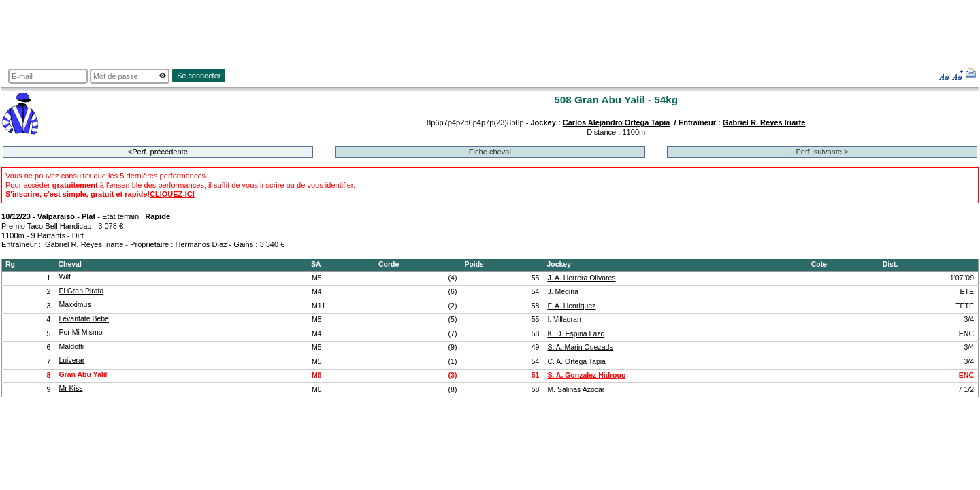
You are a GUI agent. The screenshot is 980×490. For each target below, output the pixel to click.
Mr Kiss (70, 388)
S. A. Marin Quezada (580, 347)
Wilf (64, 277)
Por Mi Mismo (80, 332)
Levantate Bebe (83, 319)
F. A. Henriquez (571, 306)
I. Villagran (564, 320)
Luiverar (71, 360)
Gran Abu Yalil (83, 375)
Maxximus (75, 305)
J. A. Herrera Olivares (581, 278)
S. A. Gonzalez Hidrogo (586, 375)
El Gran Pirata (81, 291)
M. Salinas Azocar (576, 390)
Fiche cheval (490, 152)
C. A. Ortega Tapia (576, 362)
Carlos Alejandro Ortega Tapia (617, 122)
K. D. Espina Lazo (576, 334)
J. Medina (562, 292)
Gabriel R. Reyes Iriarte (764, 122)
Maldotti (71, 347)
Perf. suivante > (822, 152)
